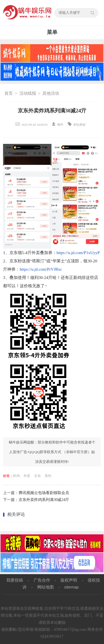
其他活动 (51, 93)
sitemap (71, 587)
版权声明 (69, 580)
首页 (9, 93)
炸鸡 (16, 476)
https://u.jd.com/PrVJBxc (41, 269)
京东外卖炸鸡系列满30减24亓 (44, 500)
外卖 (27, 476)
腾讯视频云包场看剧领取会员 (44, 493)
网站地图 (45, 587)
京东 (37, 476)
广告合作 (42, 580)
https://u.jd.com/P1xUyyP (78, 253)
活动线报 (28, 93)
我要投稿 (15, 580)
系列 (48, 476)
